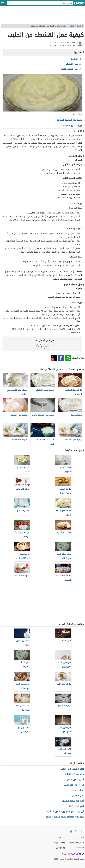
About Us (80, 848)
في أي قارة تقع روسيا (74, 785)
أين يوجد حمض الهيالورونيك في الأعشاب (66, 811)
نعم (46, 347)
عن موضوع (62, 837)
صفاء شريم (55, 42)
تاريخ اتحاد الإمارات (76, 806)
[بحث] (71, 3)
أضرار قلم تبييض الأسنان (73, 801)
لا (39, 347)
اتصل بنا (81, 837)
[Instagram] (71, 831)
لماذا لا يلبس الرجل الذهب (72, 769)
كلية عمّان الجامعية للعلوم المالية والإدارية (65, 817)
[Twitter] (76, 831)
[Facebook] (82, 831)
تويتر (54, 358)
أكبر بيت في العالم (75, 780)
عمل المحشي (78, 796)
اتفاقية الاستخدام (77, 843)
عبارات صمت (79, 790)
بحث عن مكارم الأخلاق (74, 774)
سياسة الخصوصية (60, 843)
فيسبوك (61, 358)
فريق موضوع (61, 848)
